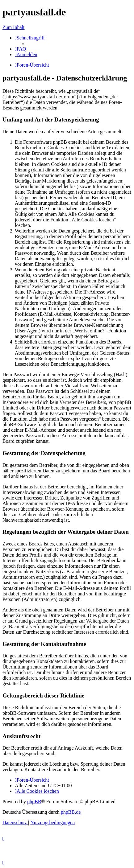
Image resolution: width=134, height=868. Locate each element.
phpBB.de (71, 812)
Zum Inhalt (14, 27)
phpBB (34, 802)
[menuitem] (21, 49)
